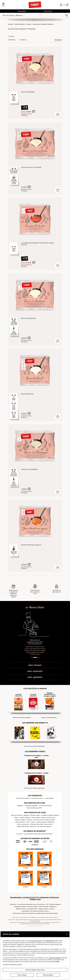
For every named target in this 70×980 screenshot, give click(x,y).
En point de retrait (37, 798)
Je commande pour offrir (34, 808)
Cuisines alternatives (37, 824)
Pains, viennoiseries (23, 824)
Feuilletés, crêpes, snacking (50, 815)
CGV (47, 904)
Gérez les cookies (33, 907)
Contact (51, 909)
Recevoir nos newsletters (49, 718)
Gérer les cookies (55, 958)
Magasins (20, 806)
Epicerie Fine (48, 824)
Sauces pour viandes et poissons (43, 24)
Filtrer (23, 40)
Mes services (48, 11)
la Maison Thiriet (35, 608)
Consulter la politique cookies (12, 964)
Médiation (53, 907)
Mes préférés (22, 11)
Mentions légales (55, 904)
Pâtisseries (51, 822)
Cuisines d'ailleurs (25, 817)
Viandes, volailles (20, 820)
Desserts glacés (41, 822)
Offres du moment (17, 815)
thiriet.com (13, 904)
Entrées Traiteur (35, 815)
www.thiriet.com (36, 941)
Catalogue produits (20, 907)
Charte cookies (44, 907)
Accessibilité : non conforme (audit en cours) (35, 911)
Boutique (33, 826)
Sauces (29, 24)
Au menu (19, 834)
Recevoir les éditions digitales (22, 718)
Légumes (30, 820)
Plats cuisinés (36, 817)
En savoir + (35, 844)
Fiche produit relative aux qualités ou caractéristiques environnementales (35, 913)
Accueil (11, 24)
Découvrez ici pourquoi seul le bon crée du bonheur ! (35, 642)
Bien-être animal (21, 909)
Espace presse (43, 909)
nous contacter (35, 671)
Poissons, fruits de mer (48, 817)
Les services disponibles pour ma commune (31, 904)
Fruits (28, 822)
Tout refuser (22, 975)
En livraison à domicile (23, 798)
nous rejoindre (35, 677)
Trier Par (12, 40)
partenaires (50, 941)
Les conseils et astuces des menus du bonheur (38, 834)
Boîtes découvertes (23, 826)
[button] (61, 5)
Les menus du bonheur (45, 826)
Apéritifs (26, 815)
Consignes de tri (33, 909)
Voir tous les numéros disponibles (34, 746)
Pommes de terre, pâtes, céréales (44, 820)
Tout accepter (48, 975)
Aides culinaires (20, 24)
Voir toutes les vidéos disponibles (34, 788)
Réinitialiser (58, 40)
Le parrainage (49, 798)
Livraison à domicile (45, 806)
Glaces (33, 822)
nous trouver (35, 665)
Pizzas (16, 817)
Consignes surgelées (31, 806)
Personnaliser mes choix (35, 970)
